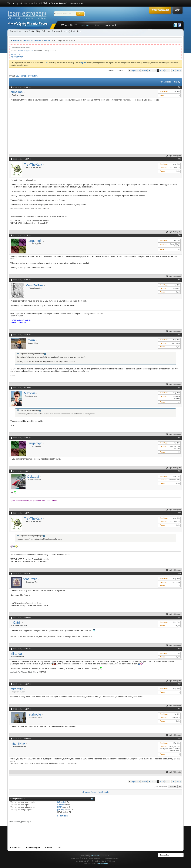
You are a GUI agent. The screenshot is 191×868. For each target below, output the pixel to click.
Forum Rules (63, 816)
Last (179, 71)
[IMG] (60, 807)
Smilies (60, 805)
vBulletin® (95, 856)
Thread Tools (165, 82)
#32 (179, 159)
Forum (85, 25)
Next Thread (103, 792)
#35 (179, 335)
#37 (179, 438)
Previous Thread (90, 792)
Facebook (110, 25)
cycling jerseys (17, 56)
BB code (61, 802)
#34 (179, 280)
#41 (179, 618)
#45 (179, 738)
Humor (47, 40)
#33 (179, 235)
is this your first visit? (33, 3)
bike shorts (16, 54)
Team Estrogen (33, 848)
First (144, 71)
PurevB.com (103, 864)
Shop (97, 25)
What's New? (69, 25)
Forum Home (16, 31)
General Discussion (32, 40)
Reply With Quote (173, 156)
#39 (179, 513)
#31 (179, 87)
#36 (179, 388)
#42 (179, 649)
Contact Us (15, 848)
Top (180, 786)
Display (177, 82)
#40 (179, 573)
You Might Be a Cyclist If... (27, 76)
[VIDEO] (61, 810)
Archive (49, 848)
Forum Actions (58, 31)
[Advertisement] (157, 120)
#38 (179, 471)
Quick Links (74, 31)
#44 (179, 709)
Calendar (46, 31)
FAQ (38, 31)
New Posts (29, 31)
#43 (179, 684)
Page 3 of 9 (135, 71)
